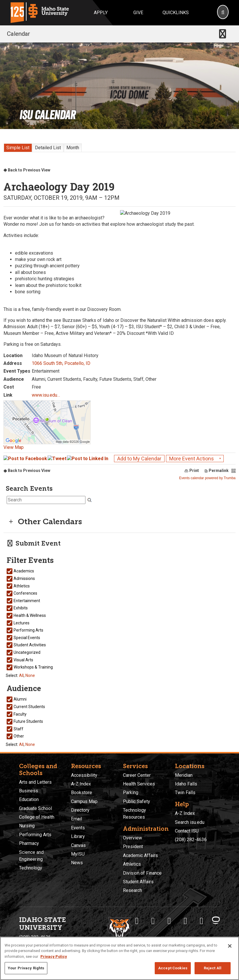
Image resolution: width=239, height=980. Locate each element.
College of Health (37, 817)
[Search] (223, 13)
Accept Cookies (173, 968)
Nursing (27, 826)
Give (138, 13)
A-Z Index (81, 784)
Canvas (78, 845)
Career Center (137, 775)
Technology (31, 868)
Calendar (18, 34)
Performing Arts (35, 835)
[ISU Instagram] (169, 921)
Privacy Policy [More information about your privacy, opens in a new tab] (54, 956)
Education (29, 799)
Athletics (132, 864)
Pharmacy (29, 843)
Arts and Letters (35, 782)
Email (76, 819)
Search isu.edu (190, 822)
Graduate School (36, 808)
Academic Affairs (140, 855)
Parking (131, 793)
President (133, 846)
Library (78, 836)
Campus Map (84, 801)
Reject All (213, 968)
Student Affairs (138, 882)
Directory (80, 810)
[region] (119, 958)
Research (132, 890)
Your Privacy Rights (26, 968)
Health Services (139, 784)
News (77, 863)
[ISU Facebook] (137, 921)
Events (78, 828)
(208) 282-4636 (191, 840)
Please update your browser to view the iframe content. (119, 146)
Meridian (184, 775)
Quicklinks (176, 13)
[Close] (230, 946)
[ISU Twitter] (153, 921)
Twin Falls (185, 793)
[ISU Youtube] (185, 921)
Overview (132, 838)
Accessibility (84, 775)
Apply (101, 13)
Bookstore (82, 793)
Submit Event (33, 543)
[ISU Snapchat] (201, 921)
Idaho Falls (186, 784)
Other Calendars (44, 521)
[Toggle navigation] (223, 34)
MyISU (78, 854)
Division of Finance (142, 873)
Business (29, 791)
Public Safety (137, 801)
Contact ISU (187, 831)
